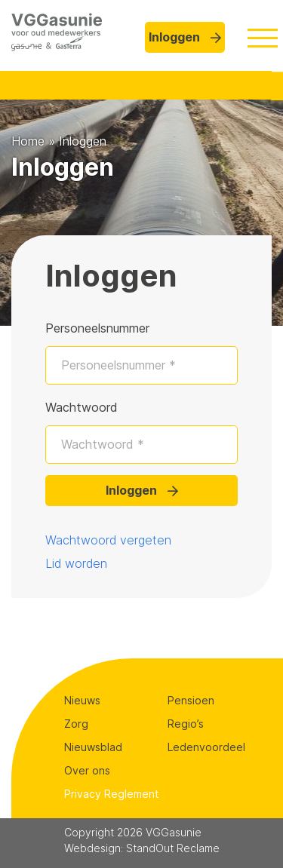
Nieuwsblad (93, 747)
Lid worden (76, 563)
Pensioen (191, 700)
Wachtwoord (82, 407)
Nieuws (82, 700)
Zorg (76, 724)
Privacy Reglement (112, 794)
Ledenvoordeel (206, 747)
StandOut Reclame (173, 848)
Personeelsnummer (97, 328)
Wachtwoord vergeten (108, 540)
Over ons (87, 770)
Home (28, 141)
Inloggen (185, 37)
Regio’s (186, 724)
